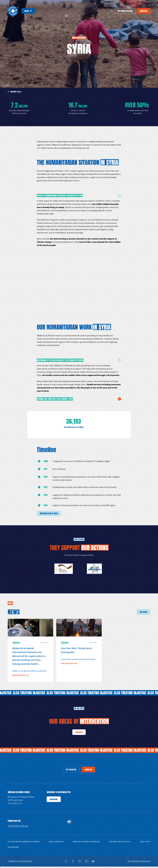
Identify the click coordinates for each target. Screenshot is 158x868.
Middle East (16, 92)
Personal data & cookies (120, 842)
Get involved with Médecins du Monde (24, 842)
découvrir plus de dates (49, 513)
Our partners (13, 847)
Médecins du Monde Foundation (86, 842)
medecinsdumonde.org (18, 826)
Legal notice (145, 842)
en (103, 11)
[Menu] (28, 11)
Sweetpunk (146, 861)
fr (108, 11)
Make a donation (56, 842)
